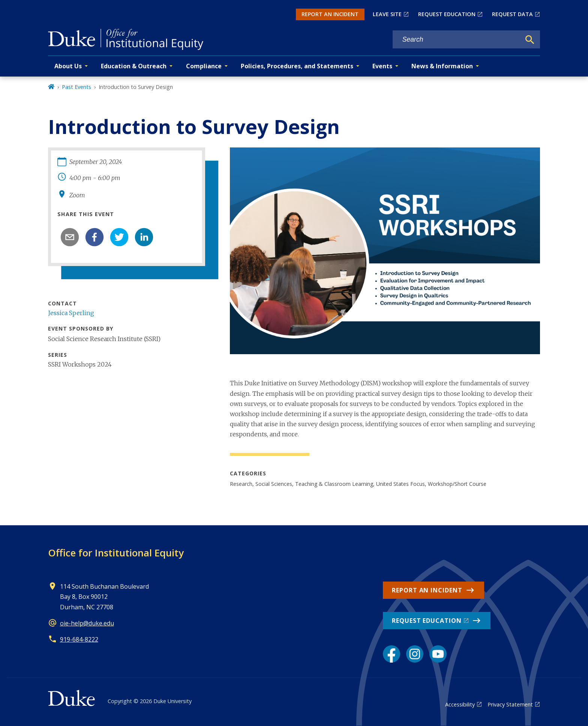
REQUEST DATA (512, 14)
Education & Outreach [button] (134, 66)
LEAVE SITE (387, 14)
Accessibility (460, 704)
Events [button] (382, 66)
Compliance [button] (204, 66)
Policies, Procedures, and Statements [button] (297, 66)
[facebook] (94, 237)
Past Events (76, 87)
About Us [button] (68, 66)
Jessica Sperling (71, 313)
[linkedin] (144, 237)
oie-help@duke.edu (87, 623)
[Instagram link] (415, 654)
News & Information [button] (442, 66)
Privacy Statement (510, 704)
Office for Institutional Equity (116, 553)
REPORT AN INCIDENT (330, 14)
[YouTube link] (438, 654)
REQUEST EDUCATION (447, 14)
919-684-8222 (79, 639)
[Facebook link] (391, 654)
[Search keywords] (457, 40)
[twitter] (119, 237)
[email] (70, 237)
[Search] (530, 40)
